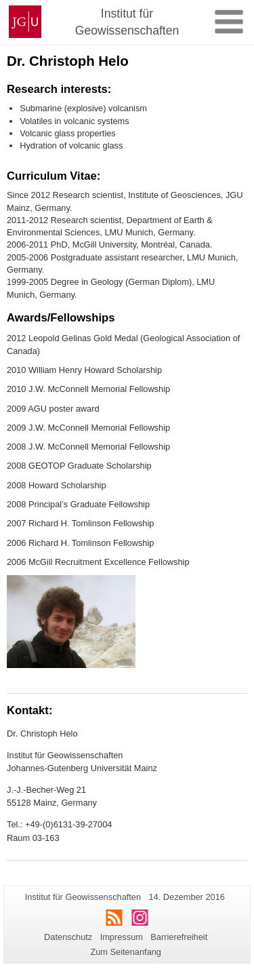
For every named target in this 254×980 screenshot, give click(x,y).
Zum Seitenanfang (126, 952)
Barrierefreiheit (179, 937)
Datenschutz (68, 937)
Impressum (122, 937)
